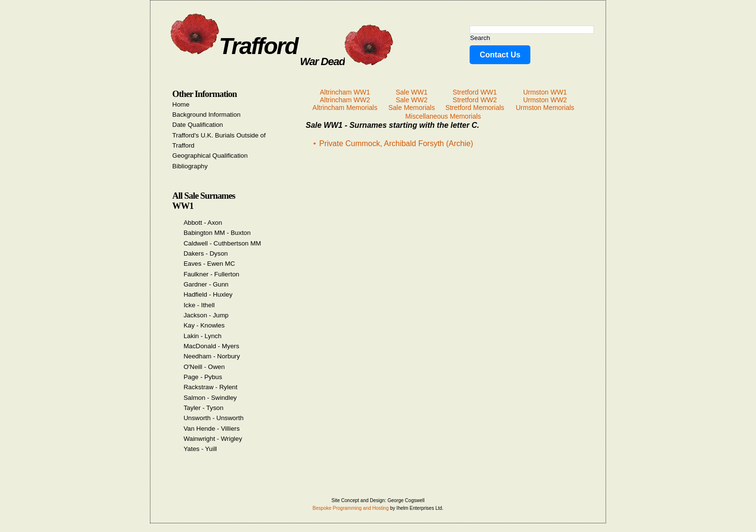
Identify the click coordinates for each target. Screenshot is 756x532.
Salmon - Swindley (210, 398)
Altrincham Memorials (345, 108)
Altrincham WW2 (345, 100)
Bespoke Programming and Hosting (351, 508)
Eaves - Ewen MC (209, 264)
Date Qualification (197, 125)
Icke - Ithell (199, 305)
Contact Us (500, 55)
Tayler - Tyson (204, 408)
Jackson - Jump (206, 315)
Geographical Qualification (210, 156)
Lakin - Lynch (203, 336)
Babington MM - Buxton (217, 233)
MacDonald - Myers (212, 346)
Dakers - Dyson (206, 253)
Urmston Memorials (545, 108)
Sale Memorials (411, 108)
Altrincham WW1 (345, 92)
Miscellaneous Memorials (443, 116)
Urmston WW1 (545, 92)
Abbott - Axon (203, 223)
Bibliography (190, 166)
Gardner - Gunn (206, 284)
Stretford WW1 (475, 92)
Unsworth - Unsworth (214, 418)
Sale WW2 (412, 100)
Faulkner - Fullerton (212, 274)
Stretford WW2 (475, 100)
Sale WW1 (412, 92)
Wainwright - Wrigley (213, 439)
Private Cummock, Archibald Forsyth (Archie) (396, 143)
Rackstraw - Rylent (211, 387)
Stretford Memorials (475, 108)
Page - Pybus (203, 377)
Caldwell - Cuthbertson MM (223, 243)
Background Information (206, 115)
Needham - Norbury (212, 356)
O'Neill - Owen (204, 367)
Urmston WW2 (545, 100)
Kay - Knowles (204, 325)
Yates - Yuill (200, 449)
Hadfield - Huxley (208, 294)
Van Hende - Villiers (212, 429)
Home (181, 104)
